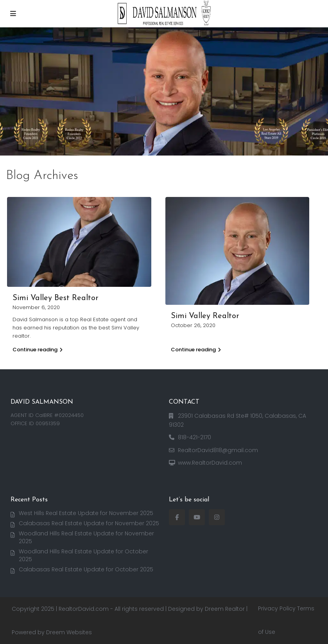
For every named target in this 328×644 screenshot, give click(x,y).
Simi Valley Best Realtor (56, 298)
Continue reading (38, 350)
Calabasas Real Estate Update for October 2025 (86, 569)
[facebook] (177, 517)
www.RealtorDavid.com (210, 463)
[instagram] (217, 517)
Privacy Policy (277, 608)
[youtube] (197, 517)
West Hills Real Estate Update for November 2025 (86, 513)
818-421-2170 (194, 437)
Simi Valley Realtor (205, 316)
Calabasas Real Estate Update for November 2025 (89, 523)
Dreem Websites (69, 632)
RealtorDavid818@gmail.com (218, 450)
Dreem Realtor (225, 609)
